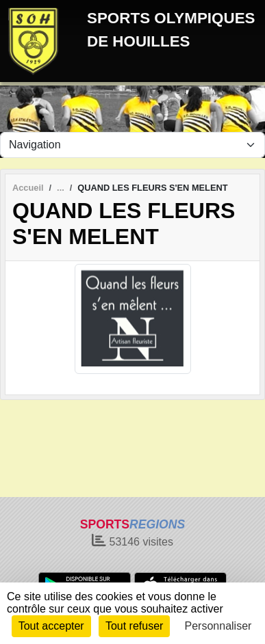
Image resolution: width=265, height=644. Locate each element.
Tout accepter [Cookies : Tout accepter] (51, 626)
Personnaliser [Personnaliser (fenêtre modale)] (218, 626)
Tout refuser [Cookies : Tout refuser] (134, 626)
